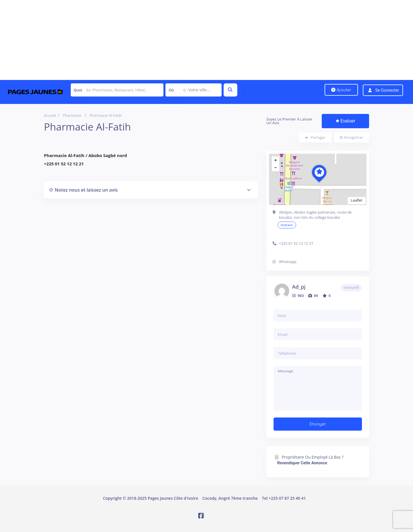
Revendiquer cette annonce (302, 463)
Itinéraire (287, 225)
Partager (315, 137)
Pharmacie (72, 115)
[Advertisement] (171, 40)
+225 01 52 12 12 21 (296, 243)
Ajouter (341, 90)
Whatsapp (288, 262)
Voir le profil (351, 288)
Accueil (50, 115)
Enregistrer (352, 137)
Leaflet (357, 200)
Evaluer (346, 121)
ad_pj (299, 287)
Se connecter (387, 90)
